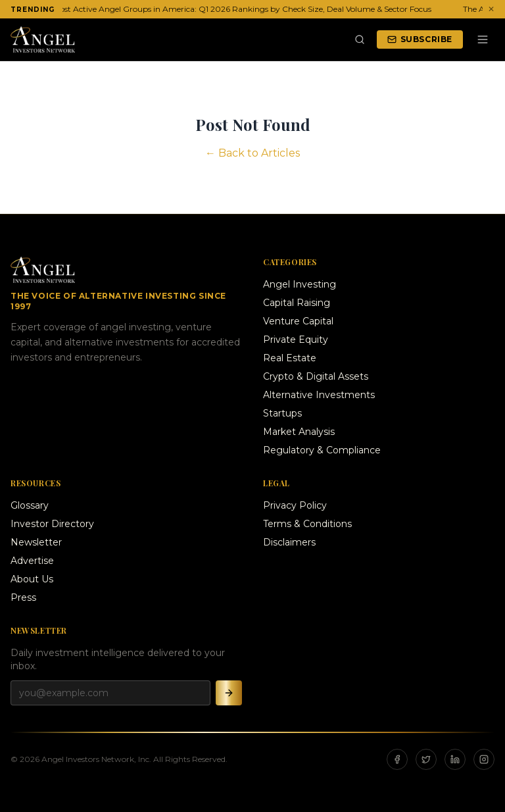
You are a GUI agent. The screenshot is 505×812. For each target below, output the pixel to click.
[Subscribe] (229, 693)
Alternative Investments (319, 395)
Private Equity (296, 340)
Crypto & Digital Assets (316, 376)
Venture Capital (298, 321)
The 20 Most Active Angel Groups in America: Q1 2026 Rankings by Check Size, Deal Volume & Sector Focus (228, 9)
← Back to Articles (252, 153)
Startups (282, 413)
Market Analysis (299, 432)
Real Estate (290, 358)
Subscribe (420, 39)
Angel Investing (300, 284)
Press (23, 597)
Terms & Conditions (307, 524)
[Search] (360, 39)
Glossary (30, 505)
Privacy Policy (295, 505)
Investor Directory (52, 524)
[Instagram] (484, 759)
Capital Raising (297, 303)
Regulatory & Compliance (322, 450)
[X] (426, 759)
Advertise (32, 561)
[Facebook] (397, 759)
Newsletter (36, 542)
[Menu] (483, 39)
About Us (32, 579)
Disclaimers (289, 542)
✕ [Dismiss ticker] (491, 9)
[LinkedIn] (455, 759)
